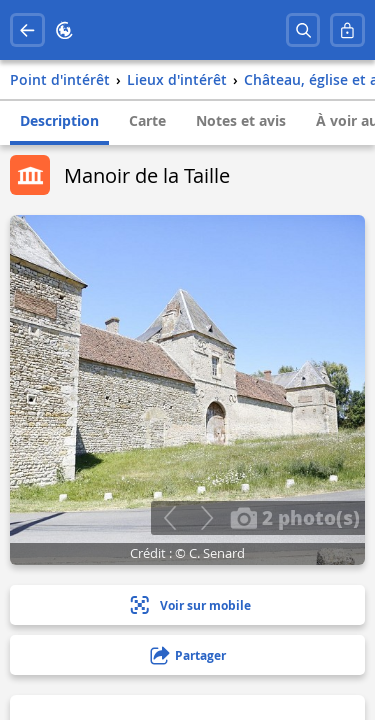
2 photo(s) (295, 517)
